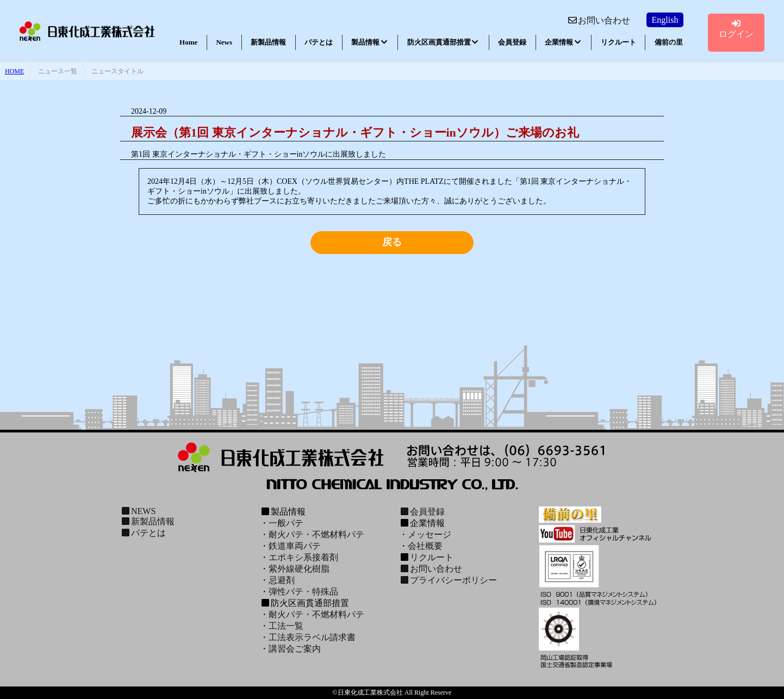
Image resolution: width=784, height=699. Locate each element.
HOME (14, 71)
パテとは (319, 42)
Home (188, 42)
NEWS (138, 511)
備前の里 (669, 42)
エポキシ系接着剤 (303, 557)
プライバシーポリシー (448, 580)
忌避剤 (282, 580)
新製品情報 (268, 42)
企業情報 (563, 42)
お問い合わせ (599, 20)
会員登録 (512, 42)
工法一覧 (286, 626)
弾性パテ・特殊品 (303, 592)
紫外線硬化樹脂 (299, 569)
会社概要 (425, 546)
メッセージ (430, 534)
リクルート (618, 42)
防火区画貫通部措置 (443, 42)
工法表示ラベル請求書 (312, 637)
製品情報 (370, 42)
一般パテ (286, 523)
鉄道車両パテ (295, 546)
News (224, 42)
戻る (392, 242)
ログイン (736, 29)
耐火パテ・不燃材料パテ (316, 534)
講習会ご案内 (295, 649)
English (665, 20)
